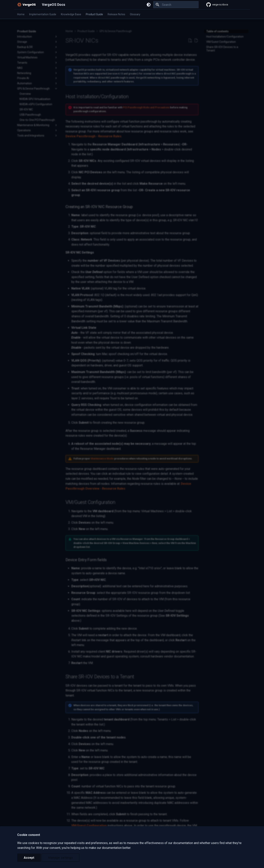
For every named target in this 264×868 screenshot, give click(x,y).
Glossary (135, 14)
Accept (29, 858)
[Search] (176, 5)
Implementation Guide (43, 14)
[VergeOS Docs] (26, 5)
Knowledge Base (71, 14)
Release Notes (116, 14)
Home (21, 14)
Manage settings (60, 858)
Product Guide (94, 14)
